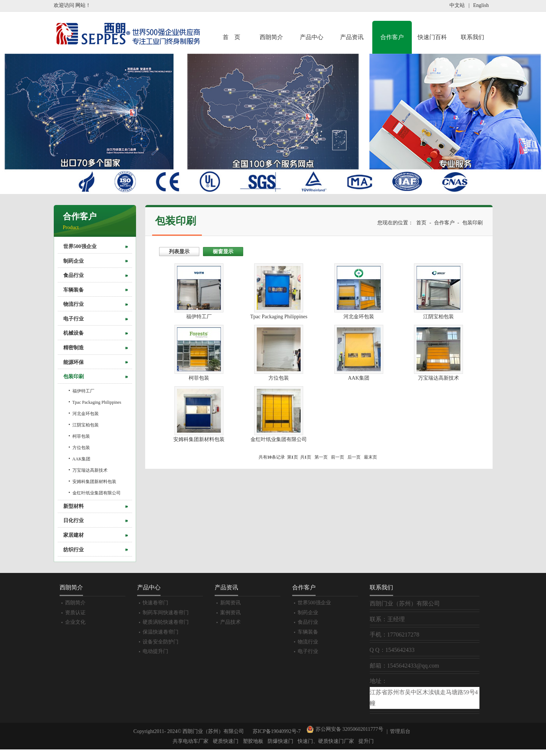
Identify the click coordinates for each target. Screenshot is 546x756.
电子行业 (74, 319)
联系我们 (472, 37)
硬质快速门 (226, 741)
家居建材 (74, 535)
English (481, 5)
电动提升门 (155, 651)
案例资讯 (230, 613)
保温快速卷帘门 (161, 632)
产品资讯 (352, 37)
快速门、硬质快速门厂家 (326, 741)
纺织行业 (74, 550)
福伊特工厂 (83, 391)
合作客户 (392, 37)
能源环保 (74, 362)
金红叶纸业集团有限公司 (97, 493)
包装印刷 (74, 377)
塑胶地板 (253, 741)
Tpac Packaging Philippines (97, 402)
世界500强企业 (80, 246)
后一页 (354, 457)
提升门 (366, 741)
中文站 (457, 5)
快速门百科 (432, 37)
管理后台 (400, 731)
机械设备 (74, 333)
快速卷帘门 (155, 603)
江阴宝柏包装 (86, 425)
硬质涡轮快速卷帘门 (166, 622)
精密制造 (74, 348)
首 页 (231, 37)
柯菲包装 (81, 436)
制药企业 (74, 261)
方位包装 (81, 448)
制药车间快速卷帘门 (166, 613)
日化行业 (74, 521)
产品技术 (230, 622)
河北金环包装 (86, 414)
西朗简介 (271, 37)
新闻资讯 (230, 603)
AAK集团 (82, 459)
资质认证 (75, 613)
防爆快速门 (280, 741)
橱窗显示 (223, 252)
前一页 (338, 457)
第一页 (321, 457)
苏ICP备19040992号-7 (277, 731)
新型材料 (74, 506)
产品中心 (312, 37)
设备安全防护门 (161, 642)
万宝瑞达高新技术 (90, 470)
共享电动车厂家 (191, 741)
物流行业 (74, 304)
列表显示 (179, 252)
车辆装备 (74, 290)
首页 (421, 223)
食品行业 (74, 275)
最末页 (370, 457)
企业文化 (75, 622)
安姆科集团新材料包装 (94, 482)
